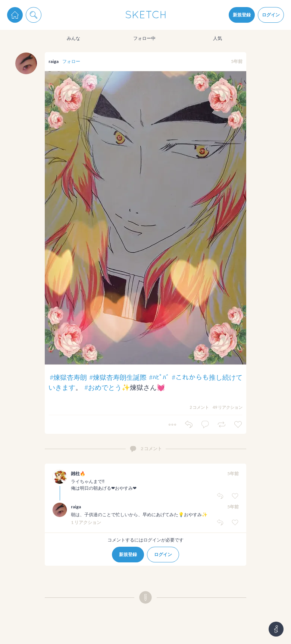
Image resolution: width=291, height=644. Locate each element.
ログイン (271, 15)
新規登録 (242, 15)
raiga (54, 61)
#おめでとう (103, 387)
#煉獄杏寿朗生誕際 (118, 377)
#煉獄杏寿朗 (68, 377)
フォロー (71, 61)
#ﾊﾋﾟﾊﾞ (159, 377)
